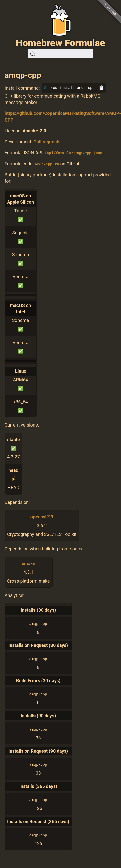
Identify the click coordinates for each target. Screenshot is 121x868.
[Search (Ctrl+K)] (60, 54)
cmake (28, 563)
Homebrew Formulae (61, 43)
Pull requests (47, 142)
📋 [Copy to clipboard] (101, 88)
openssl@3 (42, 517)
